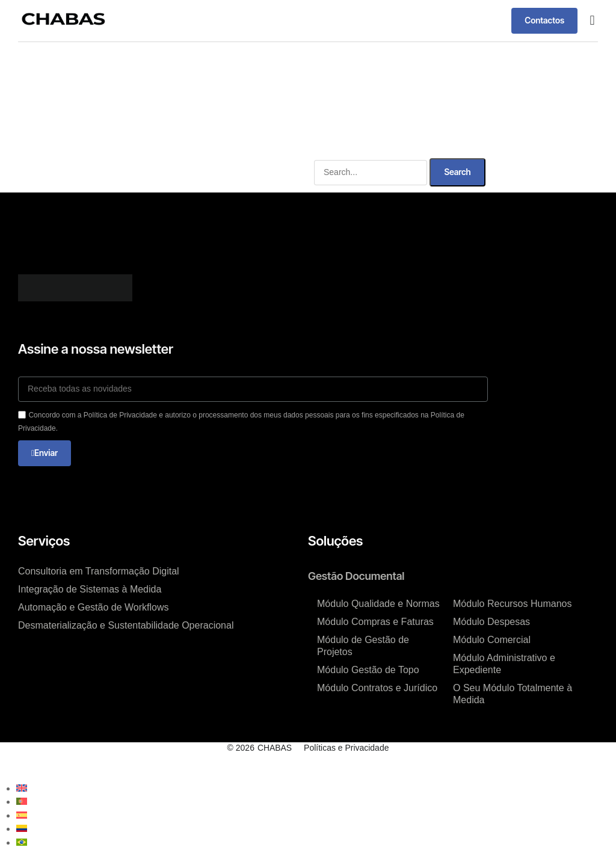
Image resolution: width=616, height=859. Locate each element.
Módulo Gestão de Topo (368, 670)
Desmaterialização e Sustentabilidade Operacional (126, 625)
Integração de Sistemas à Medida (90, 589)
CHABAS (275, 748)
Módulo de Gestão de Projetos (363, 646)
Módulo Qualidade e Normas (378, 604)
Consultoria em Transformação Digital (99, 571)
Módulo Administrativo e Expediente (504, 664)
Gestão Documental (356, 576)
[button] (592, 21)
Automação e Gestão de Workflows (94, 607)
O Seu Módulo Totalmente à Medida (513, 694)
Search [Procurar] (457, 172)
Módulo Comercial (492, 640)
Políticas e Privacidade (346, 748)
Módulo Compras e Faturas (375, 622)
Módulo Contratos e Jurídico (377, 688)
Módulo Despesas (491, 622)
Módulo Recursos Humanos (512, 604)
